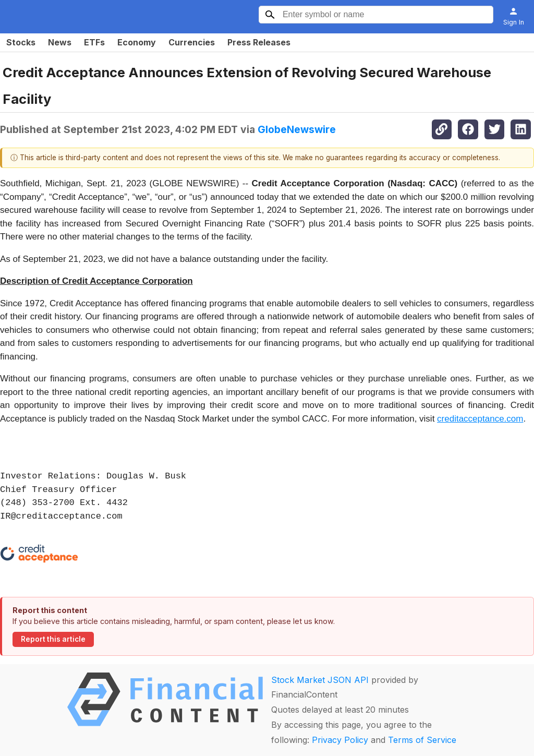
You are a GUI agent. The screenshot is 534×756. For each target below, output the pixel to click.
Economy (137, 42)
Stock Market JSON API (320, 680)
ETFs (94, 42)
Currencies (192, 42)
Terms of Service (422, 740)
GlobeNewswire (297, 129)
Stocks (21, 42)
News (60, 42)
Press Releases (259, 42)
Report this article (53, 639)
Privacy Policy (340, 740)
